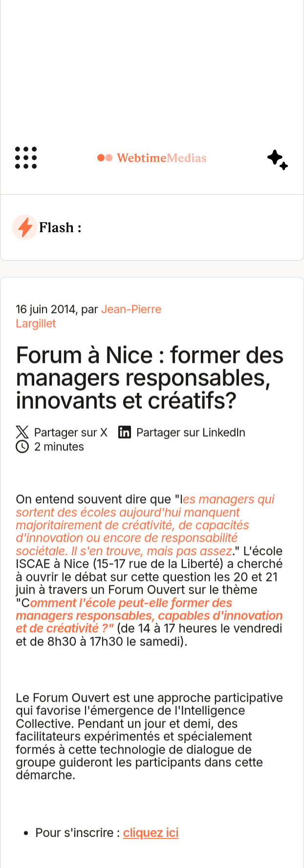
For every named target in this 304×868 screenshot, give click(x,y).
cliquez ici (151, 834)
